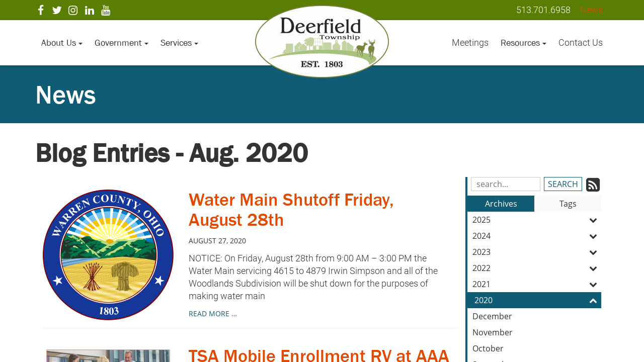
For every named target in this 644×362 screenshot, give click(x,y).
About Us (62, 43)
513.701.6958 (543, 10)
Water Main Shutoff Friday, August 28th (291, 209)
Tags (568, 204)
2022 (537, 268)
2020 (538, 300)
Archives (501, 204)
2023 (537, 252)
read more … (213, 313)
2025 (537, 220)
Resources (524, 43)
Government (122, 43)
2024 (537, 236)
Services (179, 43)
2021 (537, 284)
